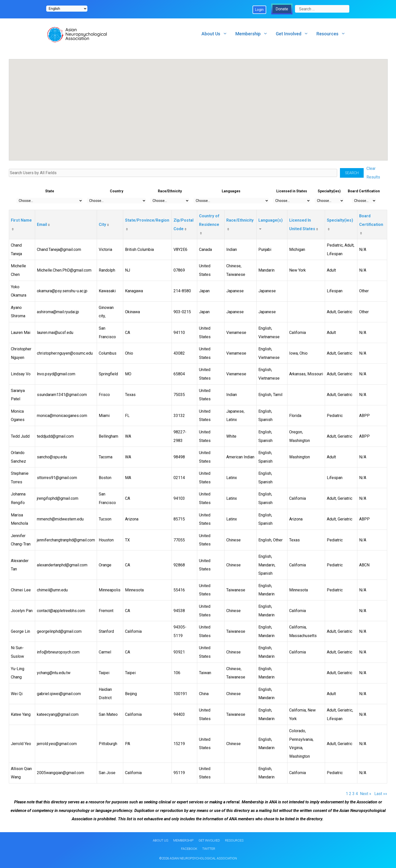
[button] (59, 111)
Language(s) (270, 220)
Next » (366, 794)
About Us (216, 34)
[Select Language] (67, 9)
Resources (333, 34)
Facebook (189, 849)
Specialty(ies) (340, 220)
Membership (254, 34)
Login (259, 10)
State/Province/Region (147, 220)
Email (42, 225)
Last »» (381, 794)
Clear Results (373, 173)
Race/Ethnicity (240, 220)
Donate (282, 9)
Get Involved (294, 34)
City (102, 225)
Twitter (209, 849)
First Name (21, 220)
